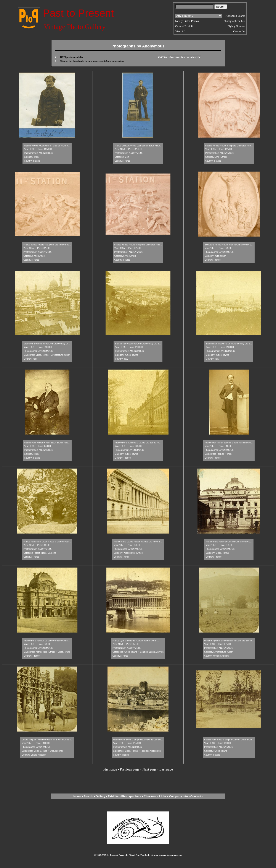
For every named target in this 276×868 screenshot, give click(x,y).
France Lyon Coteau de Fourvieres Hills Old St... (136, 641)
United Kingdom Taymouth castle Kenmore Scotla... (229, 641)
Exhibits (113, 796)
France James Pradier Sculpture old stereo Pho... (229, 146)
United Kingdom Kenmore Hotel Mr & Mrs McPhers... (47, 740)
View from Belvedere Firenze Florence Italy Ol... (47, 344)
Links (163, 796)
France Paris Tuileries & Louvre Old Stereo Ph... (138, 443)
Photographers (131, 796)
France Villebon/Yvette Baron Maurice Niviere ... (47, 146)
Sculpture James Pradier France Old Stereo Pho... (229, 245)
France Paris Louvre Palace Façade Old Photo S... (138, 542)
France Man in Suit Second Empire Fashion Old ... (229, 443)
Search (88, 796)
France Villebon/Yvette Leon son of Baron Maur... (138, 146)
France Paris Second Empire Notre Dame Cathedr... (138, 740)
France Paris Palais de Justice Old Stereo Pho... (229, 542)
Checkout (150, 796)
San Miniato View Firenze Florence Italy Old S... (138, 344)
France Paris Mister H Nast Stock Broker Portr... (47, 443)
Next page (149, 769)
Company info (179, 796)
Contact (196, 796)
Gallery (100, 796)
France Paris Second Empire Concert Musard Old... (229, 740)
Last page (166, 769)
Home (77, 796)
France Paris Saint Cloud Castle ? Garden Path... (47, 542)
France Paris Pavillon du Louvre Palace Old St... (47, 641)
